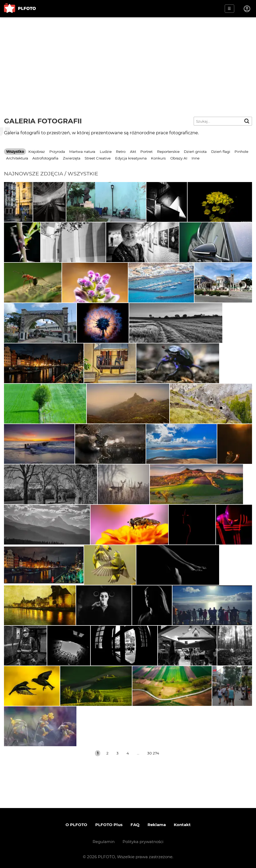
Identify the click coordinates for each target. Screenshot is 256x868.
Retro (121, 152)
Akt (133, 152)
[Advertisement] (128, 57)
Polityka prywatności (143, 842)
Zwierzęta (72, 158)
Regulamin (104, 842)
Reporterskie (168, 152)
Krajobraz (37, 152)
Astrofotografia (45, 158)
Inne (196, 158)
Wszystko (15, 152)
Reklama (157, 825)
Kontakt (182, 825)
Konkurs (158, 158)
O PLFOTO (76, 825)
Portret (146, 152)
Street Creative (98, 158)
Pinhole (241, 152)
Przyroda (57, 152)
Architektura (17, 158)
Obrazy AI (179, 158)
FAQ (135, 825)
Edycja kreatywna (131, 158)
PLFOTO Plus (109, 825)
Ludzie (106, 152)
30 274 (153, 753)
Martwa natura (82, 152)
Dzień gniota (195, 152)
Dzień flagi (221, 152)
